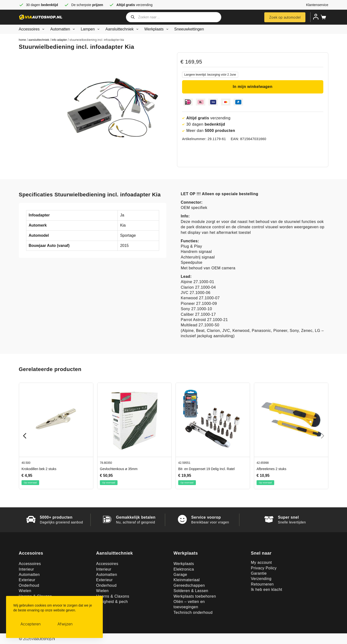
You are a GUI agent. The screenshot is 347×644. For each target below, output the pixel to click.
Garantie (259, 573)
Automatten (63, 29)
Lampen (91, 29)
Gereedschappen (189, 585)
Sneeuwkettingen (189, 29)
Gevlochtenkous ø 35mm (119, 469)
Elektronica (184, 569)
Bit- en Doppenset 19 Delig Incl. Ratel (206, 469)
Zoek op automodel (285, 17)
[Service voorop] (182, 519)
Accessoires (33, 29)
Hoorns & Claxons (113, 596)
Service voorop (206, 517)
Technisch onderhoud (193, 612)
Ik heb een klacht (267, 590)
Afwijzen (65, 624)
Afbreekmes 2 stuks (271, 469)
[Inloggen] (316, 17)
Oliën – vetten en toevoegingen (189, 604)
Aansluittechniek (123, 29)
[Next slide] (323, 436)
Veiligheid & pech (112, 602)
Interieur (26, 569)
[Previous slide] (25, 436)
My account (262, 562)
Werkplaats (157, 29)
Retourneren (262, 584)
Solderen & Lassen (191, 591)
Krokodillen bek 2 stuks (39, 469)
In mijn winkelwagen (253, 87)
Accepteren (31, 624)
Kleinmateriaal (187, 580)
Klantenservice (317, 5)
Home (22, 40)
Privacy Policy (264, 568)
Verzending (261, 579)
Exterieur (27, 580)
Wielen (25, 591)
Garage (180, 575)
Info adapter (59, 40)
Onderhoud (29, 585)
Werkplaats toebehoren (195, 596)
